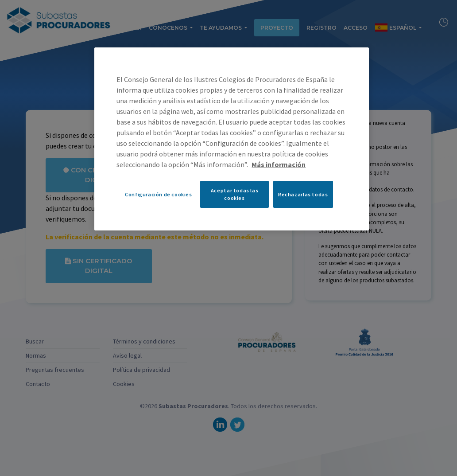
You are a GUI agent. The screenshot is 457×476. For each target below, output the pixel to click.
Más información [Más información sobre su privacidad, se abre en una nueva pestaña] (279, 164)
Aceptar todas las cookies (234, 194)
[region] (231, 139)
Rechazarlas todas (303, 194)
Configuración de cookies (159, 194)
